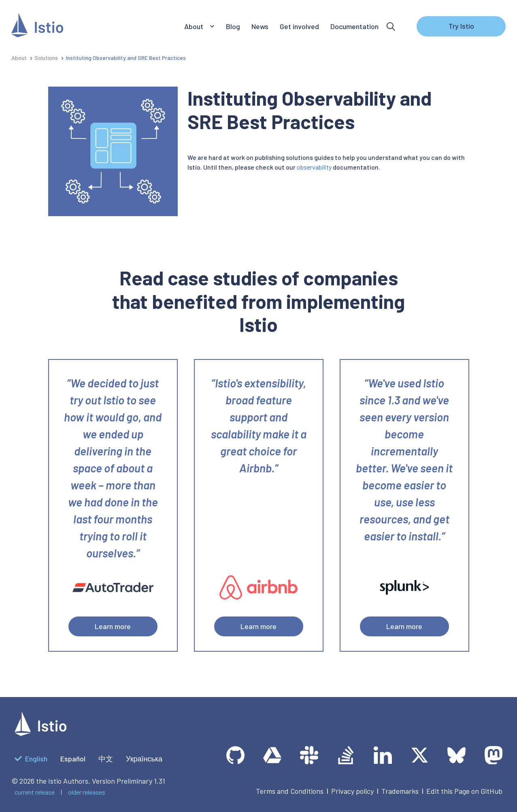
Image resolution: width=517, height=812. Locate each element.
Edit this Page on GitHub (464, 791)
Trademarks (400, 791)
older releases (87, 792)
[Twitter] (420, 755)
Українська (144, 759)
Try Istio (461, 26)
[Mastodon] (493, 755)
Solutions (46, 58)
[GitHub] (235, 755)
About (19, 58)
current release (35, 792)
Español (73, 759)
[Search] (391, 27)
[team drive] (272, 755)
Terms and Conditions (290, 791)
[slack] (309, 755)
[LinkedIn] (383, 755)
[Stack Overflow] (346, 755)
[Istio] (37, 27)
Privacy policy (352, 791)
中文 (106, 759)
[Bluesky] (456, 755)
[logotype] (40, 733)
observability (314, 167)
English (31, 759)
